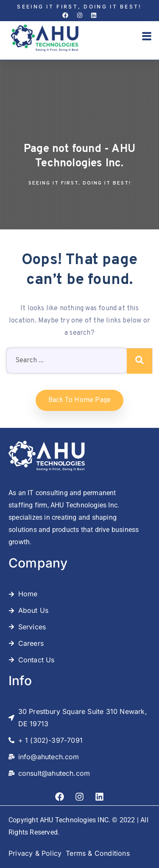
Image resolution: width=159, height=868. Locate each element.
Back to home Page (79, 400)
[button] (147, 37)
